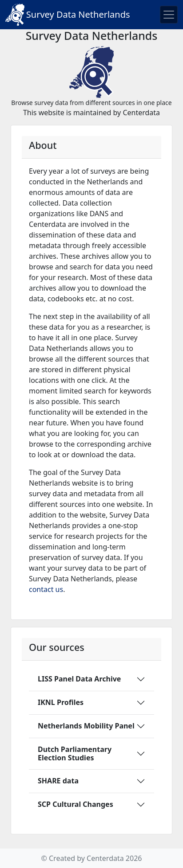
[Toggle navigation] (169, 15)
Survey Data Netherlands (68, 15)
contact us (46, 589)
